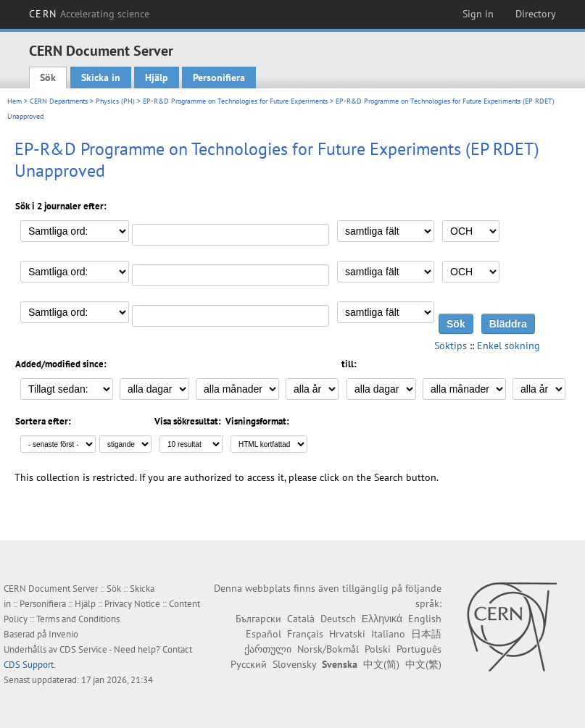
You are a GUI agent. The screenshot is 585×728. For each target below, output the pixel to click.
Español (264, 634)
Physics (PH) (115, 101)
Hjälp (157, 78)
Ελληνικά (382, 619)
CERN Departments (59, 101)
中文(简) (381, 664)
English (425, 619)
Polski (378, 649)
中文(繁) (423, 664)
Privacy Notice (132, 604)
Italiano (388, 634)
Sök (48, 78)
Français (305, 634)
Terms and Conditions (78, 619)
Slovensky (294, 664)
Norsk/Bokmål (328, 649)
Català (301, 619)
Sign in (478, 14)
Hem (14, 101)
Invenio (63, 634)
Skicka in (101, 78)
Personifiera (219, 78)
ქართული (268, 649)
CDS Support (29, 665)
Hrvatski (347, 634)
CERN (89, 14)
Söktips (451, 346)
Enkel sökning (509, 346)
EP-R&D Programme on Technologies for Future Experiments (235, 101)
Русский (249, 664)
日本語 (426, 634)
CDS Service (83, 649)
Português (419, 649)
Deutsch (338, 619)
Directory (536, 14)
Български (258, 619)
